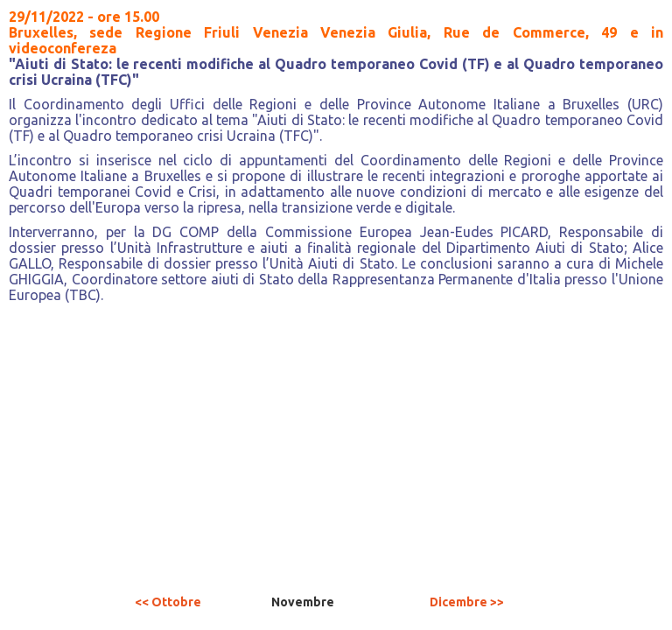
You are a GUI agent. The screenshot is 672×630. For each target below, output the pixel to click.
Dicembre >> (467, 602)
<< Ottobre (168, 602)
